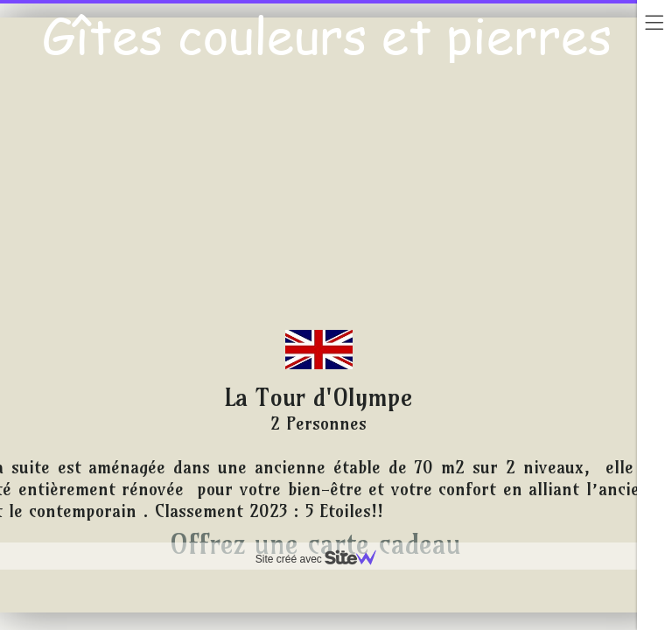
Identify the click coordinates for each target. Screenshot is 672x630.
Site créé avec (323, 559)
